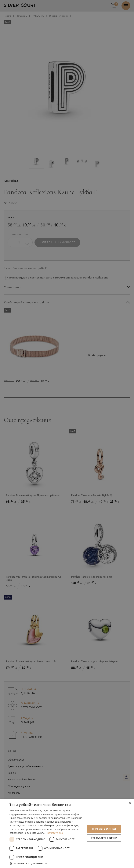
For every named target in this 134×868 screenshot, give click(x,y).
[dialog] (67, 434)
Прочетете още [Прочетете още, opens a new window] (55, 833)
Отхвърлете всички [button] (104, 838)
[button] (46, 863)
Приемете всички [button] (104, 829)
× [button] (130, 803)
